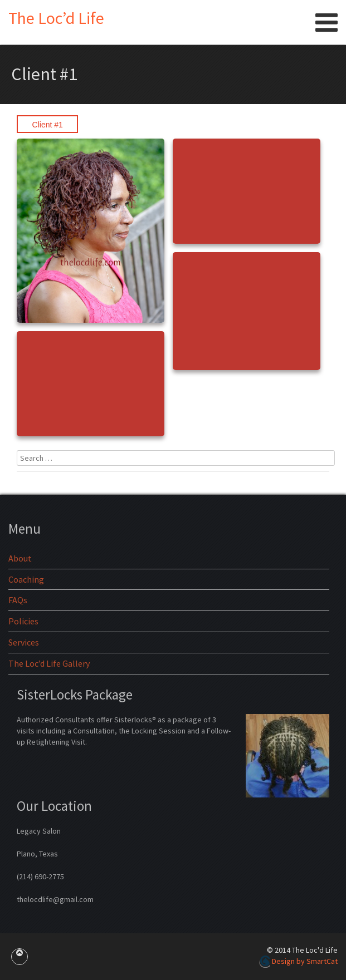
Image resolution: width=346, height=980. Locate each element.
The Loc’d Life (56, 18)
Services (24, 642)
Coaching (26, 579)
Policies (23, 621)
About (20, 558)
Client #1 (48, 125)
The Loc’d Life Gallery (49, 663)
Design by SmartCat (298, 961)
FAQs (18, 600)
